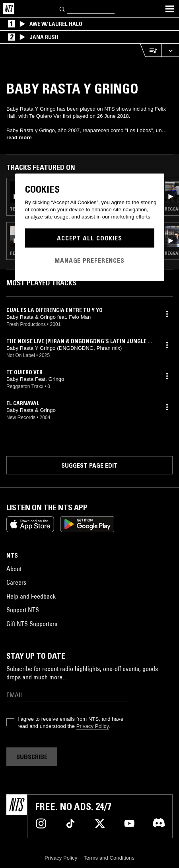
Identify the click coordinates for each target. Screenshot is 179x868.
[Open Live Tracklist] (151, 50)
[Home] (9, 9)
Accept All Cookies (89, 238)
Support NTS (23, 610)
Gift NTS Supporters (32, 624)
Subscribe (32, 757)
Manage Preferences (89, 260)
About (14, 569)
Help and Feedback (31, 596)
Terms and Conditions (109, 858)
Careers (16, 582)
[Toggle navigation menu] (169, 9)
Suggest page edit (89, 465)
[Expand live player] (170, 50)
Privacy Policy (92, 726)
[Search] (62, 9)
